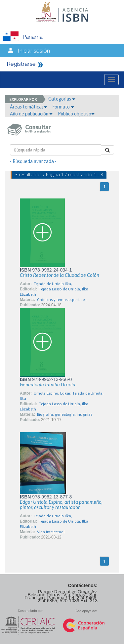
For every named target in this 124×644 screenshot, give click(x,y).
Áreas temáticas (28, 107)
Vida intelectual (51, 532)
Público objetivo (76, 114)
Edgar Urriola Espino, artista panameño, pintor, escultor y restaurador (61, 505)
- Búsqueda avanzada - (33, 161)
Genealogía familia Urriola (48, 385)
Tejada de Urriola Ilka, (53, 284)
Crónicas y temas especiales (62, 300)
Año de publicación (31, 114)
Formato (63, 107)
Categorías (62, 99)
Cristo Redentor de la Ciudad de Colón (60, 275)
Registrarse (21, 64)
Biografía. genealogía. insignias (65, 414)
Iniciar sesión (34, 51)
